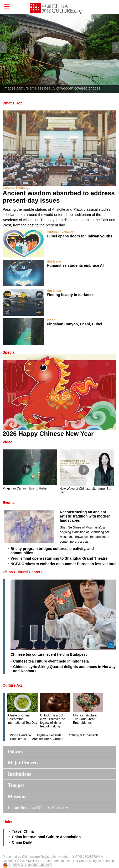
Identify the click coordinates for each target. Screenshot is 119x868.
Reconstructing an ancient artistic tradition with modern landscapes (85, 516)
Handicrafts (18, 739)
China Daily (22, 842)
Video (51, 320)
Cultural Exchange (16, 188)
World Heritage (20, 735)
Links (7, 822)
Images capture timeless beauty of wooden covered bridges (52, 88)
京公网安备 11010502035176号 (30, 865)
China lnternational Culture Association (46, 837)
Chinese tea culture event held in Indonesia (51, 661)
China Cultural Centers (23, 572)
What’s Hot (12, 103)
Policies (15, 752)
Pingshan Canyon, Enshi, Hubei (74, 324)
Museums (18, 797)
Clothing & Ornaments (83, 735)
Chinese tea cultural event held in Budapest (49, 654)
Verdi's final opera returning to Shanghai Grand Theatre (59, 558)
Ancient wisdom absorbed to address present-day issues (59, 197)
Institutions (19, 774)
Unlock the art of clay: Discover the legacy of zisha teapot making (53, 721)
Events (9, 503)
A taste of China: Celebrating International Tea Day (22, 719)
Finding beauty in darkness (71, 295)
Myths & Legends (49, 735)
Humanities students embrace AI (75, 265)
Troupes (16, 785)
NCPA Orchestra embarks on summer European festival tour (63, 564)
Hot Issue (54, 261)
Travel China (23, 831)
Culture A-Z (13, 685)
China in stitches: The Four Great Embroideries (85, 719)
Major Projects (23, 763)
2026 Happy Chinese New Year (48, 434)
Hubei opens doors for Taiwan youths (79, 236)
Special (9, 352)
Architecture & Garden (48, 739)
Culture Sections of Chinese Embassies (38, 808)
